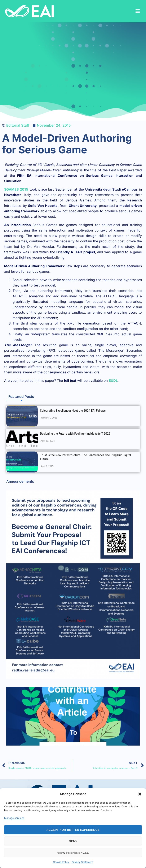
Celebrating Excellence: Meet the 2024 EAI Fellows (73, 410)
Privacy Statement (82, 862)
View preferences (73, 853)
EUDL (113, 381)
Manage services (14, 818)
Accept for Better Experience (73, 830)
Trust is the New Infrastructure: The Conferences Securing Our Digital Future (85, 457)
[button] (140, 794)
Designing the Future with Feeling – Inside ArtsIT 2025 (75, 433)
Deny (73, 841)
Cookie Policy (61, 862)
